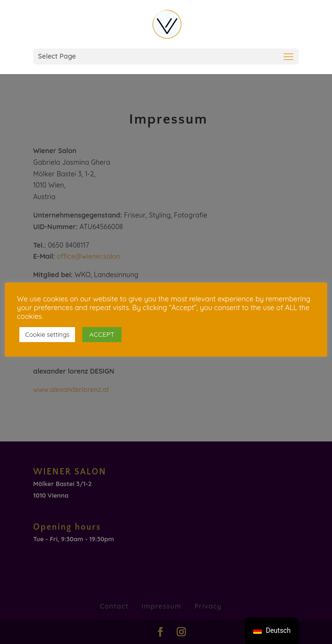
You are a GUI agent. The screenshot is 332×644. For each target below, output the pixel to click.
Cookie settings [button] (47, 334)
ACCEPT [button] (102, 334)
